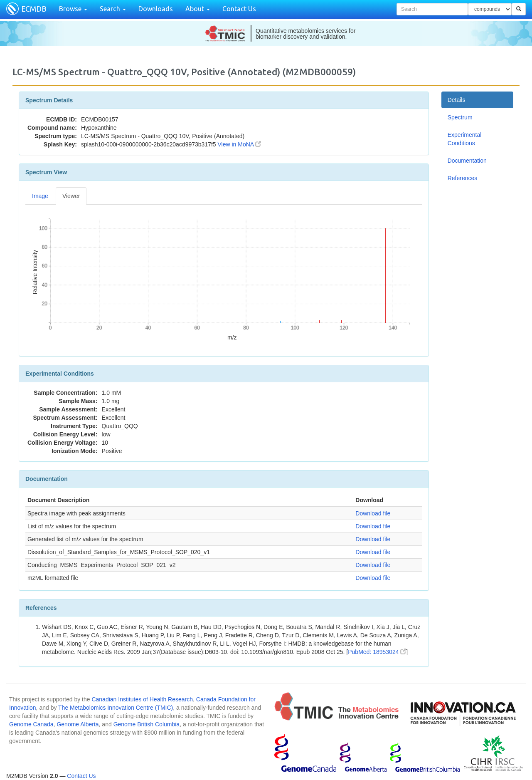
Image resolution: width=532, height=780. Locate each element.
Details (457, 100)
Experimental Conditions (465, 139)
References (463, 178)
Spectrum (460, 117)
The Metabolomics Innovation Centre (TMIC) (116, 708)
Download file (373, 513)
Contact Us (239, 9)
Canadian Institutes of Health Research (142, 699)
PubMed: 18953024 (377, 652)
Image (40, 196)
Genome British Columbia (147, 724)
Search (113, 9)
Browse (73, 9)
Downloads (156, 9)
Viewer (71, 196)
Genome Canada (31, 724)
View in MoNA (240, 144)
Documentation (467, 161)
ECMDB (34, 9)
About (198, 9)
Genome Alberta (78, 724)
